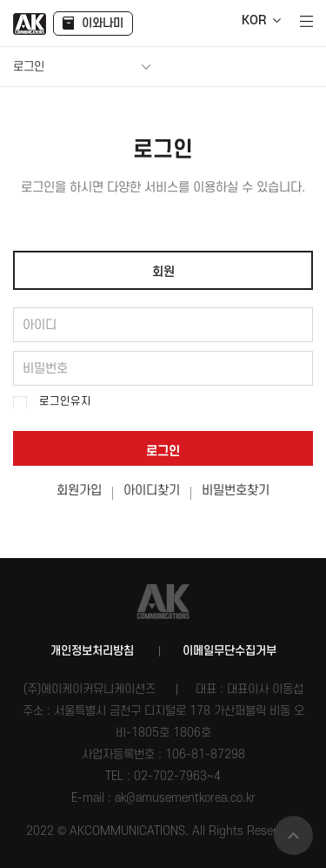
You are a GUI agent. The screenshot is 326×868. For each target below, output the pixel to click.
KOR (254, 21)
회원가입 (79, 491)
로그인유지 (65, 401)
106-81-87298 (205, 754)
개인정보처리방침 (92, 651)
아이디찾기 (152, 491)
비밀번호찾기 (236, 491)
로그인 (163, 451)
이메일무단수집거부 (230, 651)
